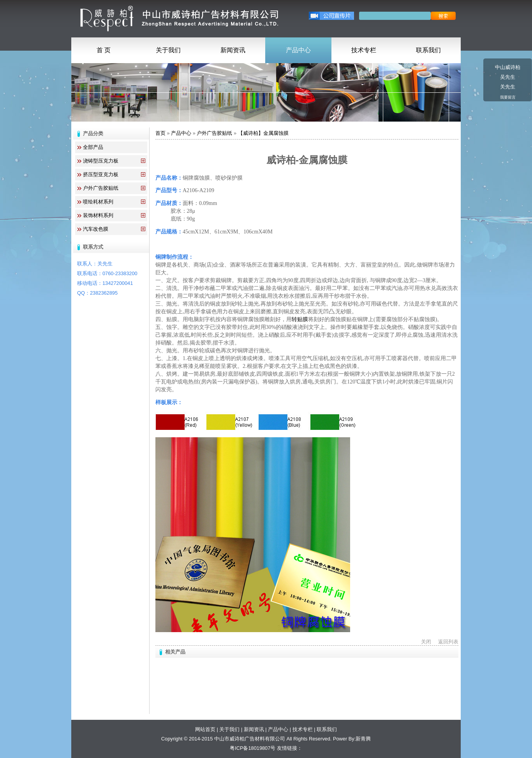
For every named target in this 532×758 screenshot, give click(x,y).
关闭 (426, 642)
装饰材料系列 (98, 215)
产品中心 (298, 50)
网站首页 (205, 729)
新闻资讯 (233, 50)
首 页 (104, 50)
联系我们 (428, 50)
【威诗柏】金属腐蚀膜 (263, 133)
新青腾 (363, 739)
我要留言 (508, 97)
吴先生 (508, 77)
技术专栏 (364, 50)
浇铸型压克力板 (101, 161)
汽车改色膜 (96, 229)
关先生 (508, 87)
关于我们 (168, 50)
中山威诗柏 (508, 67)
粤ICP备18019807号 (253, 748)
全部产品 (93, 147)
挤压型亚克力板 (101, 174)
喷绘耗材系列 (98, 202)
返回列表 (448, 642)
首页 (160, 133)
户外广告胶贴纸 (101, 188)
